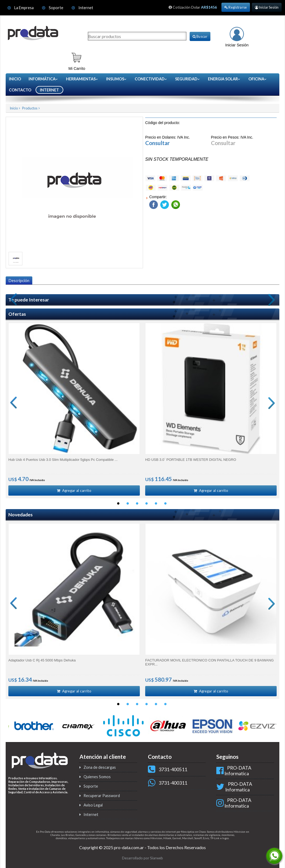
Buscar (200, 36)
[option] (74, 409)
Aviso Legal (93, 806)
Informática (43, 79)
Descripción (19, 281)
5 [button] (156, 504)
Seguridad (188, 79)
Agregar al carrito (74, 491)
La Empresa (24, 8)
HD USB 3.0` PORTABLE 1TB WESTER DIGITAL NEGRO (191, 460)
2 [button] (128, 504)
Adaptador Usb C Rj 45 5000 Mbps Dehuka (42, 661)
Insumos (117, 79)
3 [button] (137, 504)
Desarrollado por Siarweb (142, 859)
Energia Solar (224, 79)
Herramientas (82, 79)
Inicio (15, 79)
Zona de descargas (100, 768)
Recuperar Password (102, 796)
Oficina (258, 79)
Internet (86, 8)
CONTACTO (20, 90)
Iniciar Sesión (267, 7)
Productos (30, 108)
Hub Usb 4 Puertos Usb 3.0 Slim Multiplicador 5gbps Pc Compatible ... (63, 460)
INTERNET (49, 90)
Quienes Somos (97, 777)
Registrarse (236, 7)
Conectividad (151, 79)
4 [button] (147, 504)
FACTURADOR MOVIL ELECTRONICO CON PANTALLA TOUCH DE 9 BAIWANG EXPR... (209, 663)
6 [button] (165, 504)
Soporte (56, 8)
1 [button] (118, 504)
